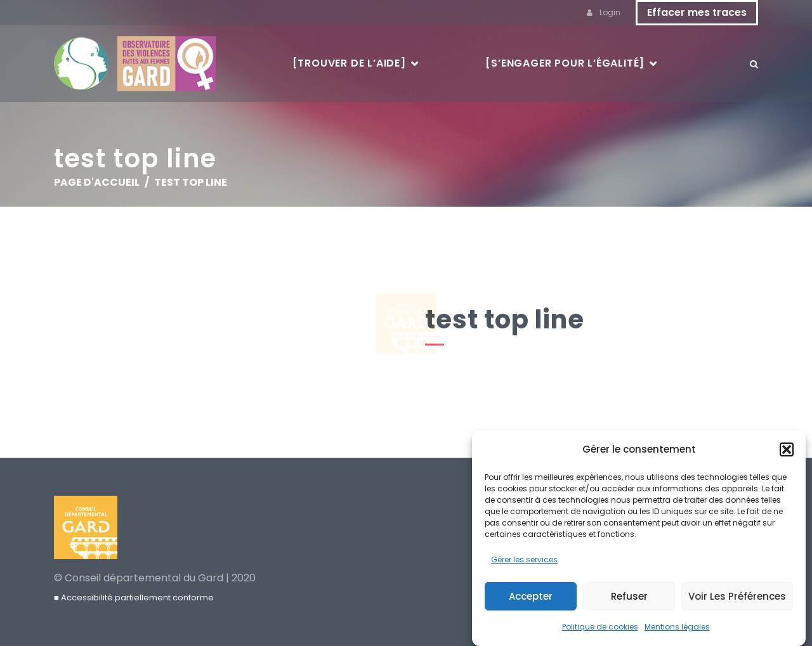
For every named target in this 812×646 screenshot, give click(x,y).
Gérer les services (524, 561)
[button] (787, 451)
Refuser (629, 598)
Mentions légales (677, 629)
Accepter (531, 598)
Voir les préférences (737, 598)
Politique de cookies (600, 629)
